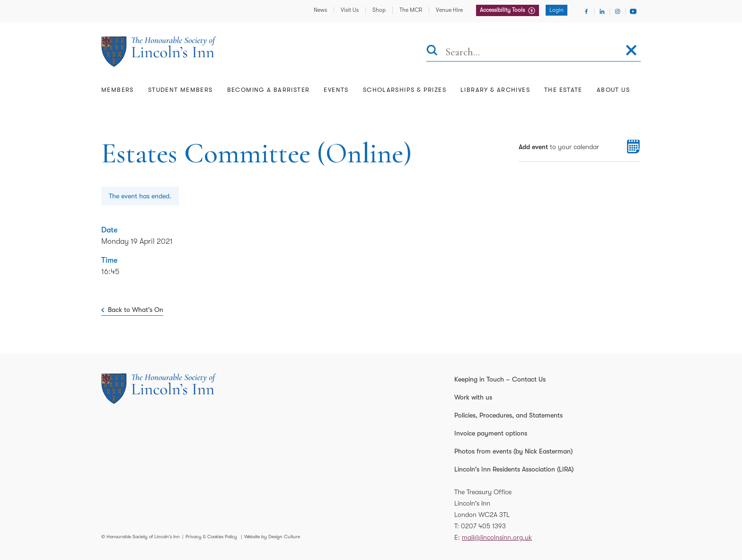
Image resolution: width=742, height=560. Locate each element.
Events (336, 90)
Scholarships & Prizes (405, 90)
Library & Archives (495, 90)
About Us (613, 90)
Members (118, 90)
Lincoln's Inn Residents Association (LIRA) (514, 469)
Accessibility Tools (503, 10)
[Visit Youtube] (633, 11)
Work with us (473, 397)
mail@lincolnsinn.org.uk (497, 537)
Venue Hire (449, 10)
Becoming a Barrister (269, 90)
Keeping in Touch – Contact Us (500, 379)
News (320, 10)
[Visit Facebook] (586, 11)
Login (556, 10)
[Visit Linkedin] (602, 11)
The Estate (563, 90)
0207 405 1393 (483, 526)
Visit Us (350, 10)
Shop (379, 10)
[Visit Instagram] (618, 11)
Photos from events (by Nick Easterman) (513, 451)
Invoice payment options (491, 433)
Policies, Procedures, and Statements (508, 415)
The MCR (411, 10)
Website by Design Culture (272, 537)
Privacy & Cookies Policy (211, 537)
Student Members (181, 90)
